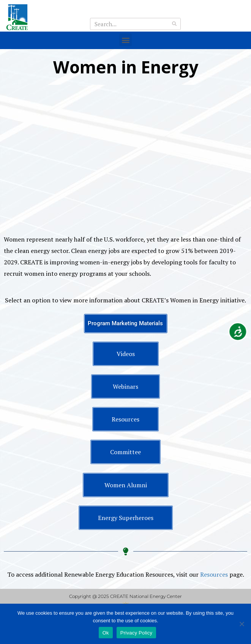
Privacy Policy (136, 633)
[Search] (174, 24)
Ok (106, 633)
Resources (214, 574)
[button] (125, 40)
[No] (242, 624)
